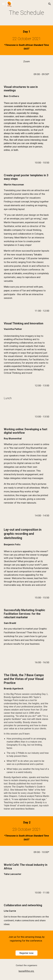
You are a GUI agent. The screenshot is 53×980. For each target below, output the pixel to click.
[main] (27, 13)
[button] (3, 4)
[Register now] (26, 953)
